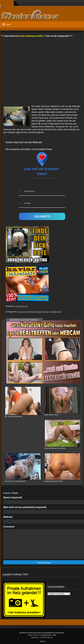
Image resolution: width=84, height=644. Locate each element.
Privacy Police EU (47, 637)
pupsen (46, 312)
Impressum (35, 637)
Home (43, 641)
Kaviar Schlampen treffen (31, 36)
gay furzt (21, 312)
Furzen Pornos (21, 306)
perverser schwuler (34, 312)
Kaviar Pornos (33, 635)
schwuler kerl (56, 312)
